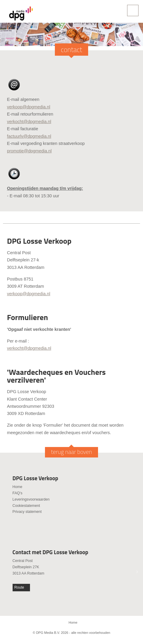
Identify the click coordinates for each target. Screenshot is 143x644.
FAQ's (18, 493)
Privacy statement (27, 512)
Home (18, 487)
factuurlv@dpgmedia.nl (29, 136)
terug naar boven (71, 452)
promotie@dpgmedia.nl (29, 151)
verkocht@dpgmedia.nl (29, 122)
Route (19, 587)
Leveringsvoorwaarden (31, 499)
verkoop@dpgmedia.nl (28, 107)
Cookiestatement (26, 506)
